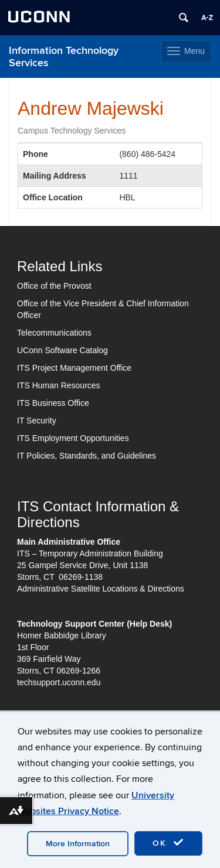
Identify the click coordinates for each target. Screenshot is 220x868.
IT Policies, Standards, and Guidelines (87, 456)
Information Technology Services (64, 57)
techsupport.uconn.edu (59, 682)
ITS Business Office (53, 403)
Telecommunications (54, 333)
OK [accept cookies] (168, 843)
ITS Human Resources (59, 385)
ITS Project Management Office (74, 368)
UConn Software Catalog (62, 350)
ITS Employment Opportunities (73, 438)
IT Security (37, 421)
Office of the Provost (54, 286)
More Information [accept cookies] (78, 844)
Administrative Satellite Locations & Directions (101, 589)
